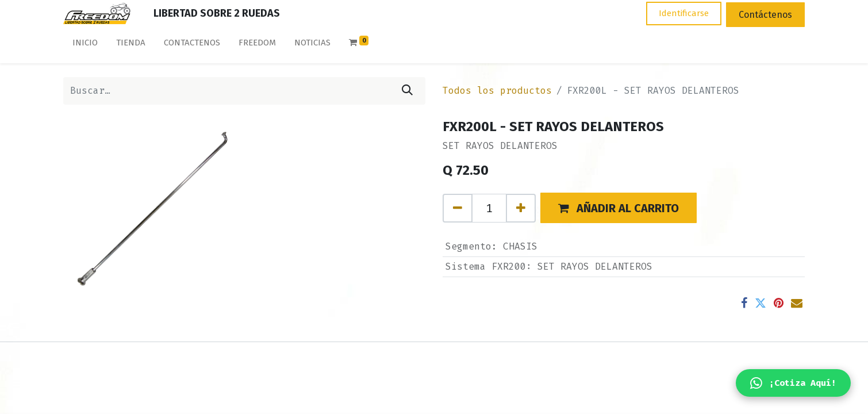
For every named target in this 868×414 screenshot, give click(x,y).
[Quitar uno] (458, 208)
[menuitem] (85, 45)
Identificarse (684, 13)
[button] (619, 208)
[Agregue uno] (521, 208)
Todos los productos (497, 91)
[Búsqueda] (407, 91)
